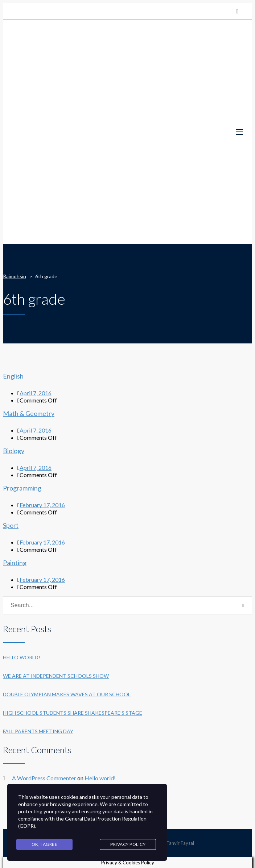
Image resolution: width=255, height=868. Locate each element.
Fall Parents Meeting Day (38, 731)
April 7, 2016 (36, 393)
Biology (14, 451)
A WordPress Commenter (44, 778)
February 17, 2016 (42, 505)
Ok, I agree (45, 844)
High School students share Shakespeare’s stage (73, 713)
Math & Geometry (29, 413)
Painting (15, 563)
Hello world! (22, 657)
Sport (11, 525)
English (13, 376)
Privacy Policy (128, 844)
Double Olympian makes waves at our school (67, 694)
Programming (22, 488)
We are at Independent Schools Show (56, 676)
